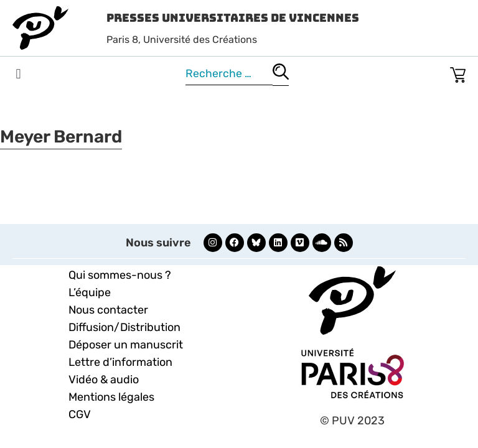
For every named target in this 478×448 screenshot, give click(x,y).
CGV (80, 414)
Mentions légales (111, 397)
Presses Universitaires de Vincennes (233, 18)
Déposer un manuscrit (126, 345)
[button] (18, 74)
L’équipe (90, 292)
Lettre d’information (120, 362)
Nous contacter (108, 310)
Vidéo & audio (104, 380)
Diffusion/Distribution (124, 327)
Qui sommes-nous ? (120, 275)
